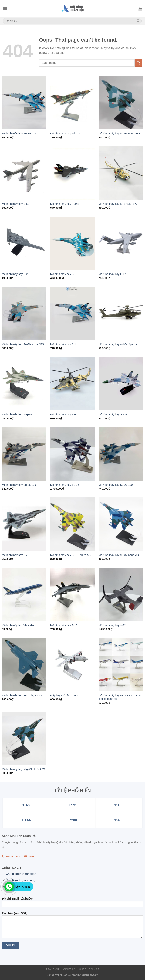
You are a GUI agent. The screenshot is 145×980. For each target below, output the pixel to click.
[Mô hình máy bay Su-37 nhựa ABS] (121, 524)
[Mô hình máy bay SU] (72, 313)
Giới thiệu (70, 969)
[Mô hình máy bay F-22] (24, 524)
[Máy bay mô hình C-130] (72, 665)
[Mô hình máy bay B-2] (24, 243)
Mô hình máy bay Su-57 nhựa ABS (120, 134)
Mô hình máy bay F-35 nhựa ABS (22, 695)
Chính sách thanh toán (21, 874)
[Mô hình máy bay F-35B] (72, 173)
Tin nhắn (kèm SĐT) (72, 926)
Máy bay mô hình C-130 (65, 695)
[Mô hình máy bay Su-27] (121, 384)
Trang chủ (53, 969)
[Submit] (138, 21)
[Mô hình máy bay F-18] (72, 594)
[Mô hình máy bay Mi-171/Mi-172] (121, 173)
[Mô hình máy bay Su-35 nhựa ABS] (72, 524)
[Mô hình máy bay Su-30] (72, 243)
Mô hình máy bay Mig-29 (17, 414)
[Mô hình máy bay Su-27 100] (121, 454)
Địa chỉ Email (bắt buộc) (72, 904)
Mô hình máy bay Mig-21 (65, 134)
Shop (83, 969)
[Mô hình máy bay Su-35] (72, 454)
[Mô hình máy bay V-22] (121, 594)
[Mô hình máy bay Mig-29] (24, 384)
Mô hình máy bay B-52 (16, 204)
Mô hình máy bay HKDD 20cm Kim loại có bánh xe (120, 697)
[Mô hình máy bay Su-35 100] (24, 454)
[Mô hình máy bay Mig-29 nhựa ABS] (24, 738)
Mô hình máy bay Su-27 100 (116, 485)
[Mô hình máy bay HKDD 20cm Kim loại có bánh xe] (121, 665)
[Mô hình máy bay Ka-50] (72, 384)
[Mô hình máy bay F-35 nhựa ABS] (24, 665)
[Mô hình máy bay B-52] (24, 173)
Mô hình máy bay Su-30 (65, 274)
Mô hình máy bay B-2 (15, 274)
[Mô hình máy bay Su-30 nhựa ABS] (24, 313)
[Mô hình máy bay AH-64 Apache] (121, 313)
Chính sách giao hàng (21, 880)
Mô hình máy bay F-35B (65, 204)
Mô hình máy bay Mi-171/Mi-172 (118, 204)
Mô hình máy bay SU (63, 344)
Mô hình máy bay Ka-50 (65, 414)
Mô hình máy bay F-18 (64, 625)
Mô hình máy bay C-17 (112, 274)
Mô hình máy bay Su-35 (65, 485)
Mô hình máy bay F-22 (15, 555)
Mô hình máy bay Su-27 (113, 414)
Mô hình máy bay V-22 (112, 625)
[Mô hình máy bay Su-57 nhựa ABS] (121, 103)
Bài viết (94, 969)
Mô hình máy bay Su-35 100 (19, 485)
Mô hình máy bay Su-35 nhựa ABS (71, 555)
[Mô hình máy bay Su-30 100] (24, 103)
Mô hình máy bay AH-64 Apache (118, 344)
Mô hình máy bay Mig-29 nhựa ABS (23, 769)
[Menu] (5, 8)
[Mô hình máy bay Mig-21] (72, 103)
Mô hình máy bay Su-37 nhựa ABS (120, 555)
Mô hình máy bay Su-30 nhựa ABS (23, 344)
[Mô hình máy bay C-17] (121, 243)
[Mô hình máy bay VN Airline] (24, 594)
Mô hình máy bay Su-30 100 (19, 134)
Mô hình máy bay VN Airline (19, 625)
